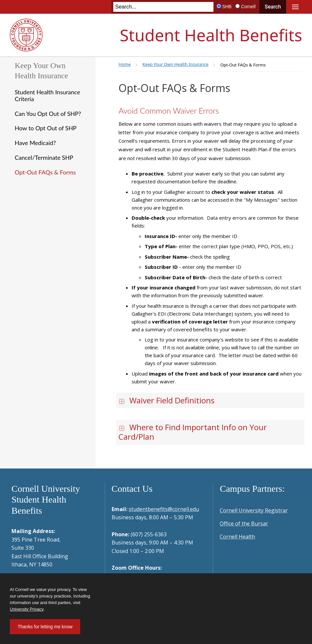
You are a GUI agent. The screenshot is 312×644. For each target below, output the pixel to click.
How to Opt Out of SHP (46, 128)
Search (273, 7)
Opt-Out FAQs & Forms (45, 172)
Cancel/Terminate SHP (44, 157)
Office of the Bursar (244, 524)
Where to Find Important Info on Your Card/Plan (193, 432)
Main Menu (295, 7)
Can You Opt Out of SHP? (48, 114)
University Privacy (27, 609)
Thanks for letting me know (45, 627)
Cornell (248, 7)
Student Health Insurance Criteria (47, 95)
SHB (227, 7)
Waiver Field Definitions (166, 400)
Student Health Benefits (211, 35)
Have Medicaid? (35, 143)
